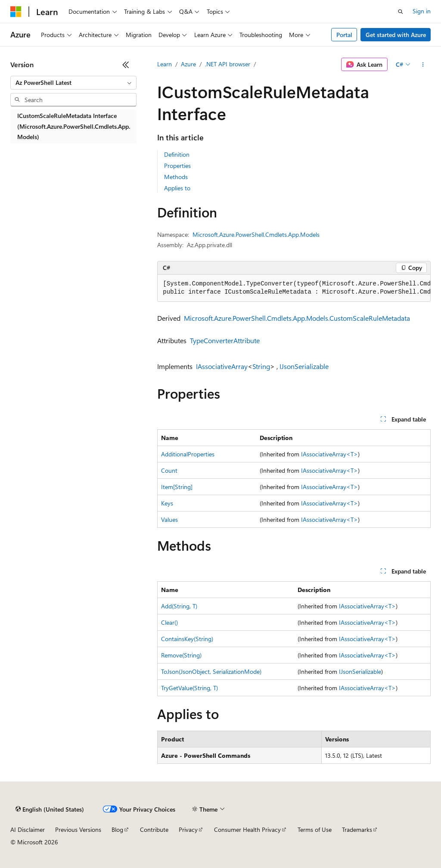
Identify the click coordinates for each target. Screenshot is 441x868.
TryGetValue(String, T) (189, 688)
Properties (177, 166)
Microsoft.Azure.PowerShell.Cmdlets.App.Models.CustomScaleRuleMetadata (297, 318)
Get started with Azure (396, 35)
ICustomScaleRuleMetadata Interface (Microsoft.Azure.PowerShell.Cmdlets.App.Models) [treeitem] (74, 126)
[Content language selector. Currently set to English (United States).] (50, 809)
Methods (176, 177)
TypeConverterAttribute (225, 340)
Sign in (422, 11)
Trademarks (357, 829)
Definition (177, 154)
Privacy (188, 829)
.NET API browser (228, 64)
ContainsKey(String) (187, 639)
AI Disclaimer (28, 829)
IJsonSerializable (304, 366)
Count (169, 470)
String (261, 366)
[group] (294, 288)
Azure (188, 64)
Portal (344, 35)
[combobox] (73, 83)
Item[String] (177, 487)
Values (169, 519)
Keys (167, 503)
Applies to (177, 188)
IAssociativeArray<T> (329, 454)
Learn (165, 64)
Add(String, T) (179, 606)
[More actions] (423, 65)
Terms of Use (315, 829)
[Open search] (401, 12)
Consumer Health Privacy (247, 829)
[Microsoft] (16, 12)
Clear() (169, 622)
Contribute (154, 829)
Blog (117, 829)
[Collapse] (126, 65)
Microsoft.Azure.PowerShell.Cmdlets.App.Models (256, 234)
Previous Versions (78, 829)
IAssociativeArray (222, 366)
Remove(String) (181, 655)
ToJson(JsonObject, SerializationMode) (211, 671)
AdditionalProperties (188, 454)
